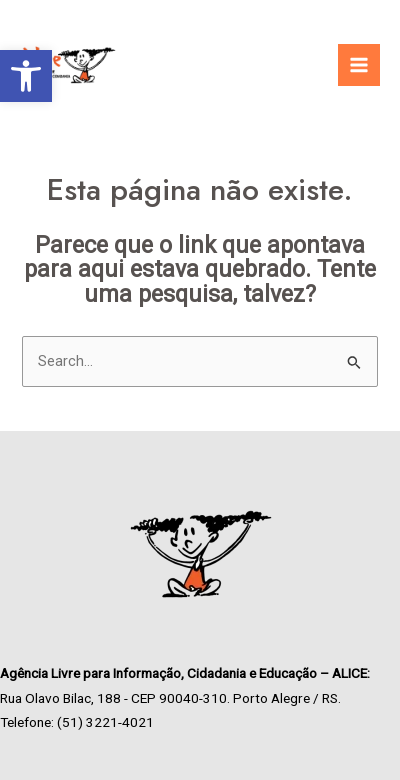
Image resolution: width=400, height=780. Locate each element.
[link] (26, 76)
